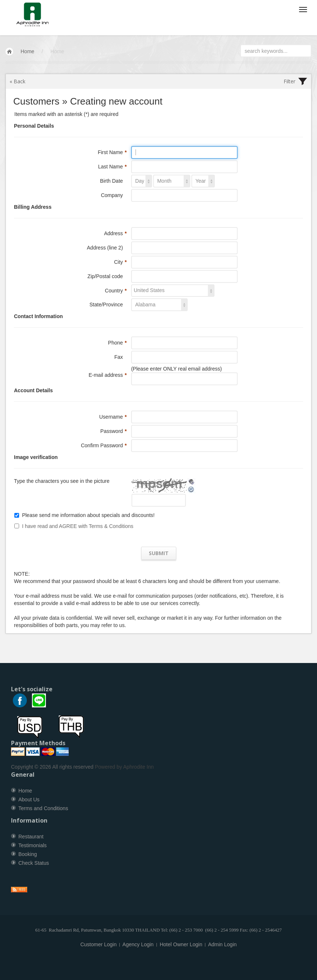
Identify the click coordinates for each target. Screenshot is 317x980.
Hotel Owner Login (181, 944)
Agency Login (138, 944)
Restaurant (31, 837)
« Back (17, 81)
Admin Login (222, 944)
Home (27, 51)
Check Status (34, 863)
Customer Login (99, 944)
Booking (28, 854)
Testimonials (33, 845)
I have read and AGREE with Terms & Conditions (78, 526)
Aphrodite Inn (138, 767)
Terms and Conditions (43, 808)
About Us (29, 799)
